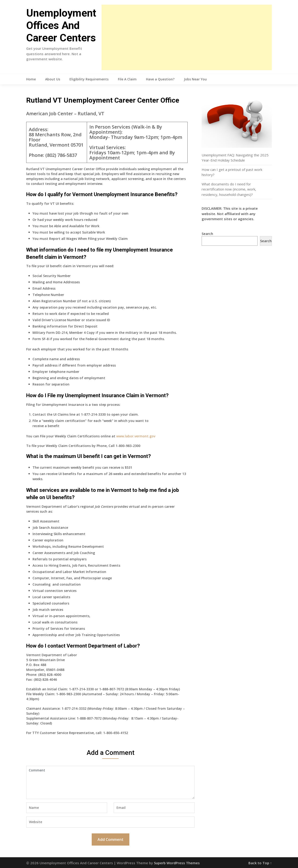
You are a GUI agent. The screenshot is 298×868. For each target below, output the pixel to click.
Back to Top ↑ (260, 863)
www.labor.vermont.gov (136, 436)
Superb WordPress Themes (177, 863)
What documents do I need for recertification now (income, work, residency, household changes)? (229, 189)
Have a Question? (160, 79)
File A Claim (127, 79)
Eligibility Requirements (89, 79)
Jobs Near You (195, 79)
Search (207, 234)
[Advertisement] (187, 37)
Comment (110, 782)
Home (31, 79)
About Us (53, 79)
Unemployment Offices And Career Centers (61, 25)
